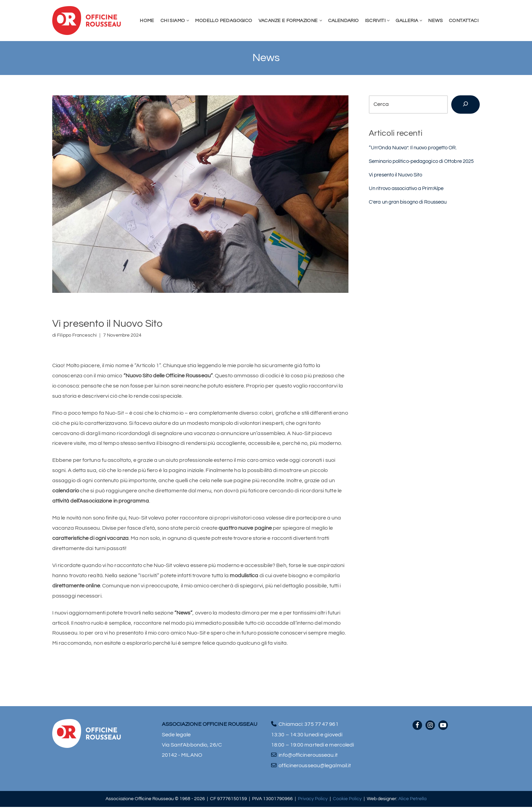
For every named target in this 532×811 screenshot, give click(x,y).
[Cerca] (465, 105)
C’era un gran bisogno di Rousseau (408, 203)
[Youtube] (443, 729)
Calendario (344, 21)
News (435, 21)
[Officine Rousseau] (87, 21)
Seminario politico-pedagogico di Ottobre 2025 (421, 162)
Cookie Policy (347, 803)
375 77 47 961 (321, 728)
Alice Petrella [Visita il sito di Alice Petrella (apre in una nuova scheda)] (412, 803)
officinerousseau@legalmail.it (315, 770)
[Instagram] (430, 729)
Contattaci (464, 21)
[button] (188, 21)
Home (147, 21)
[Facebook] (417, 729)
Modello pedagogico (224, 21)
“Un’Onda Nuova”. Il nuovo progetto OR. (413, 148)
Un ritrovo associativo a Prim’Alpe (406, 189)
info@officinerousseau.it (308, 759)
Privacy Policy (313, 803)
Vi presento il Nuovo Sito (396, 175)
